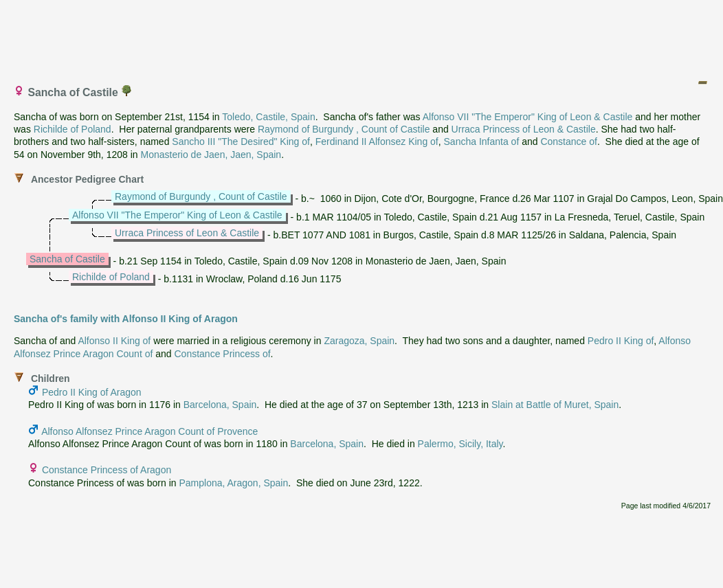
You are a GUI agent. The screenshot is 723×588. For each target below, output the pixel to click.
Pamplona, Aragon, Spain (233, 483)
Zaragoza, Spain (359, 341)
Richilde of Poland (73, 129)
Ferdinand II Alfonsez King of (377, 142)
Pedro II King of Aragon (92, 392)
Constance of (569, 142)
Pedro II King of (621, 341)
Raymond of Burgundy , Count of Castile (344, 129)
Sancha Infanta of (482, 142)
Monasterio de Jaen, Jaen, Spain (211, 155)
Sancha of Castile (67, 259)
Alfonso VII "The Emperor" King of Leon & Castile (528, 117)
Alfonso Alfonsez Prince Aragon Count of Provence (149, 431)
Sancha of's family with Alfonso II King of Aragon (126, 319)
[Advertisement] (362, 36)
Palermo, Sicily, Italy (460, 444)
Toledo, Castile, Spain (268, 117)
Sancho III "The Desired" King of (241, 142)
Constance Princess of (222, 354)
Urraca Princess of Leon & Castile (524, 129)
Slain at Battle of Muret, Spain (555, 405)
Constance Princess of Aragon (107, 470)
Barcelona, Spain (220, 405)
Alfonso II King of (114, 341)
